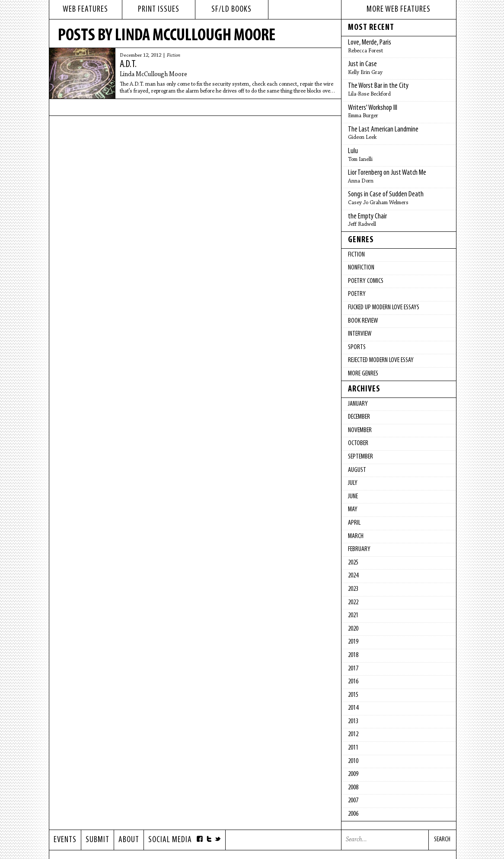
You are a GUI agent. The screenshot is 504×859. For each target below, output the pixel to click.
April (354, 523)
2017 (353, 669)
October (358, 443)
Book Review (363, 321)
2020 (353, 629)
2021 (353, 615)
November (360, 430)
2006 (353, 814)
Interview (360, 334)
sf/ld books (231, 10)
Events (65, 840)
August (357, 470)
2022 (353, 603)
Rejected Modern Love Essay (381, 360)
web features (85, 10)
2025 (353, 563)
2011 (353, 748)
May (353, 510)
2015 (353, 695)
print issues (159, 10)
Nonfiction (361, 268)
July (353, 483)
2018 (353, 655)
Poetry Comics (366, 281)
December (359, 417)
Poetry (357, 294)
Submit (97, 840)
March (356, 536)
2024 (353, 576)
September (360, 457)
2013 (353, 721)
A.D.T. (128, 64)
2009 (353, 774)
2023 (353, 589)
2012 (353, 734)
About (129, 840)
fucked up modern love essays (384, 308)
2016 (353, 682)
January (358, 404)
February (359, 549)
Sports (357, 347)
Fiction (174, 55)
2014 (353, 708)
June (353, 497)
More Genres (363, 374)
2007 (353, 801)
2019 (353, 642)
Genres (361, 240)
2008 (353, 788)
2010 (353, 761)
